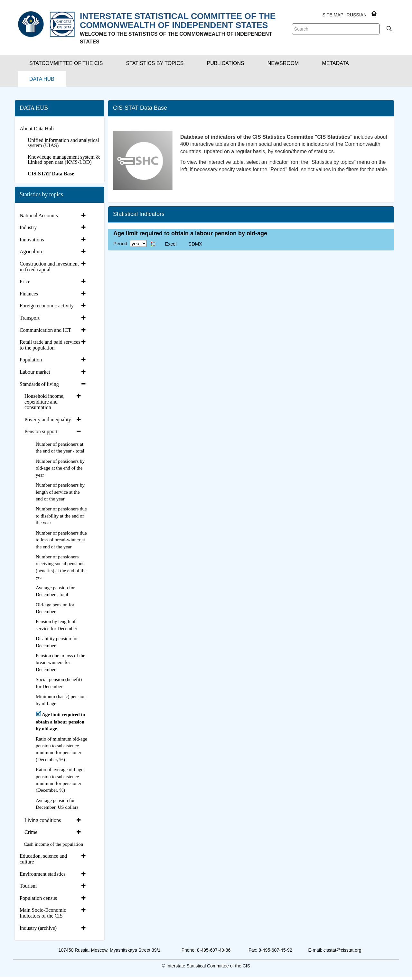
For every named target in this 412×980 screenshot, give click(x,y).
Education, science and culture (43, 859)
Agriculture (32, 252)
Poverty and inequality (48, 420)
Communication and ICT (45, 330)
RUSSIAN (357, 15)
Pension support (41, 431)
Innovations (32, 240)
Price (25, 281)
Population (31, 360)
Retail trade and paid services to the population (50, 345)
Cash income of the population (53, 844)
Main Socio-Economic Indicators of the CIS (43, 913)
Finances (29, 294)
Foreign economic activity (47, 306)
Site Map (333, 15)
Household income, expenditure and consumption (44, 402)
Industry (28, 227)
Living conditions (43, 820)
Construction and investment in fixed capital (49, 267)
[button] (66, 63)
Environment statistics (43, 874)
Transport (30, 318)
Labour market (35, 372)
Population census (38, 898)
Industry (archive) (38, 928)
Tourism (28, 886)
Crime (31, 832)
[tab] (53, 216)
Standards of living (39, 384)
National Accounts (39, 215)
